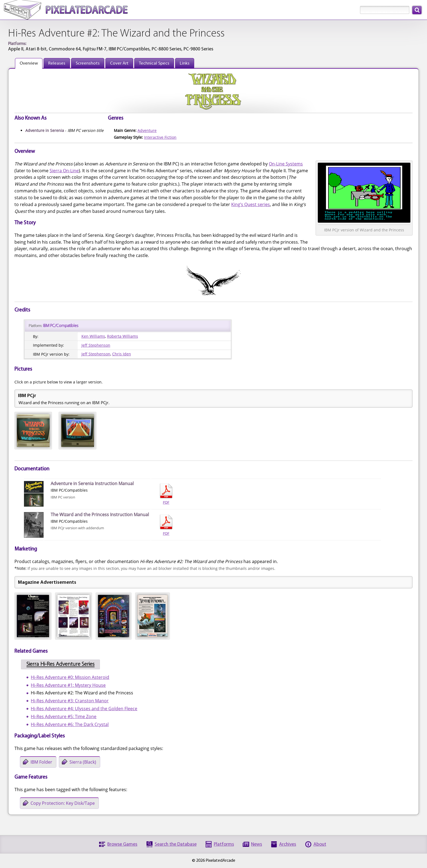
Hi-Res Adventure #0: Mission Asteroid (70, 677)
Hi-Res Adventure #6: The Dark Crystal (70, 724)
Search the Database (176, 844)
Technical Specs (154, 63)
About (320, 844)
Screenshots (88, 63)
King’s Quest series (251, 204)
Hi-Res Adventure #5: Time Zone (64, 716)
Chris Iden (122, 354)
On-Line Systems (286, 164)
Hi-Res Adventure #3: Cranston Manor (70, 701)
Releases (57, 63)
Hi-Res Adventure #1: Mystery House (68, 685)
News (257, 844)
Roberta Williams (123, 336)
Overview (29, 63)
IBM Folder (41, 762)
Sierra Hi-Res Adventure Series (60, 665)
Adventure (147, 130)
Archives (288, 844)
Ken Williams (93, 336)
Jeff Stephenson (96, 345)
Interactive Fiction (160, 137)
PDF (166, 494)
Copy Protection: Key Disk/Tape (63, 803)
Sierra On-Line (64, 171)
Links (185, 63)
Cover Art (119, 63)
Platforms (224, 844)
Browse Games (122, 844)
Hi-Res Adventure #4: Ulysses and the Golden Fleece (84, 709)
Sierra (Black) (83, 762)
